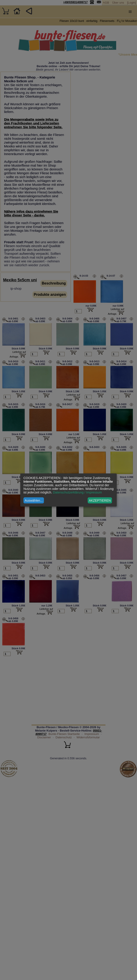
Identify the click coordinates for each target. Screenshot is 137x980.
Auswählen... (34, 500)
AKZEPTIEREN (100, 500)
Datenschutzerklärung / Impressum (77, 492)
